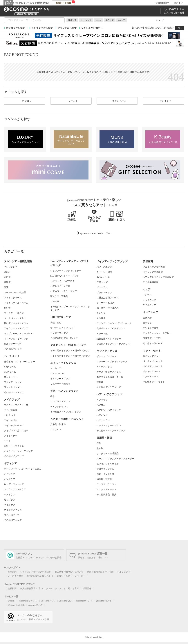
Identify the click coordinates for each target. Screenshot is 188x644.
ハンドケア (10, 479)
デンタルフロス (151, 328)
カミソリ (101, 313)
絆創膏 (100, 382)
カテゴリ (25, 101)
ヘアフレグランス (59, 407)
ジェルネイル (57, 373)
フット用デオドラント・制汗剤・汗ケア (70, 356)
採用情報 (87, 589)
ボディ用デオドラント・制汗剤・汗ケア (70, 351)
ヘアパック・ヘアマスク (62, 281)
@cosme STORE (104, 601)
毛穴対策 (110, 20)
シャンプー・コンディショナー (66, 271)
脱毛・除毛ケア (12, 515)
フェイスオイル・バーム (16, 303)
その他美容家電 (151, 282)
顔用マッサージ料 (13, 344)
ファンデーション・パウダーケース (114, 323)
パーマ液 (55, 301)
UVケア (122, 20)
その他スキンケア (13, 349)
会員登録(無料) (163, 3)
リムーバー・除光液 (60, 384)
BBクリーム (10, 367)
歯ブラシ (147, 323)
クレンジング (11, 267)
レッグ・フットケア (14, 484)
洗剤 (99, 443)
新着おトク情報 (65, 2)
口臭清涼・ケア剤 (152, 338)
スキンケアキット (152, 356)
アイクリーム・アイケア (16, 328)
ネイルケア (10, 505)
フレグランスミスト (60, 401)
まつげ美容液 (11, 410)
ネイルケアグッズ (13, 510)
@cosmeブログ (48, 601)
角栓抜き (101, 318)
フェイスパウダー (13, 387)
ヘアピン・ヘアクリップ (109, 410)
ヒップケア (10, 500)
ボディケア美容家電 (153, 272)
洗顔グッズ (102, 282)
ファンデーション (13, 382)
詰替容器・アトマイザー (109, 339)
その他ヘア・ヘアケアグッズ (111, 431)
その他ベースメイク (14, 392)
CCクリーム (10, 372)
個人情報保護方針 (29, 589)
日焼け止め (56, 323)
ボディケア (10, 474)
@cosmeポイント (84, 601)
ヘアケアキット (151, 377)
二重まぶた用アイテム (108, 298)
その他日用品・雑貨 (106, 495)
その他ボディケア (13, 520)
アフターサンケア (59, 333)
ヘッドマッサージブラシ (109, 425)
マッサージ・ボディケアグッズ (112, 362)
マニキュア (56, 368)
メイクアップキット (153, 366)
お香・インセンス (105, 474)
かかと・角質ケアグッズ (109, 372)
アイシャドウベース (14, 425)
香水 (53, 396)
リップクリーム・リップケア (18, 334)
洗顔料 (7, 272)
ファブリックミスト (106, 484)
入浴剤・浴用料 (58, 424)
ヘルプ (160, 20)
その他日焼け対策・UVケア (64, 338)
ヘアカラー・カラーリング (64, 291)
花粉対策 (72, 20)
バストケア (10, 495)
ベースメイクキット (153, 361)
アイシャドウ (11, 420)
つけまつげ (10, 415)
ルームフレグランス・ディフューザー (115, 459)
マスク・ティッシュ (106, 489)
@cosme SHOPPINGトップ (94, 233)
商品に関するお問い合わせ (40, 576)
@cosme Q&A (66, 601)
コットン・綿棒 (104, 272)
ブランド (71, 101)
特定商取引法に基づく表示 (100, 572)
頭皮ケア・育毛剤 (59, 296)
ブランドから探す (67, 28)
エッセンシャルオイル (108, 464)
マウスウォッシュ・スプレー (157, 333)
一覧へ (179, 28)
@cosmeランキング (28, 601)
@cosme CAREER (16, 605)
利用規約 (12, 572)
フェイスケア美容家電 (154, 267)
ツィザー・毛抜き (105, 303)
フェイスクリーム (13, 298)
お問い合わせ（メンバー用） (71, 576)
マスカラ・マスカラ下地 (16, 405)
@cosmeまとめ (35, 605)
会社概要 (12, 589)
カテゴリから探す (15, 28)
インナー (147, 295)
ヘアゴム (101, 405)
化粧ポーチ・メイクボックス (111, 328)
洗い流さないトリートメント (65, 276)
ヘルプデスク (124, 572)
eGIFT (98, 20)
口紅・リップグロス (14, 446)
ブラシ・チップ (104, 293)
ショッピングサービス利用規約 (36, 572)
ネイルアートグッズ (60, 379)
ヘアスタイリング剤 (60, 286)
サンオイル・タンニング (62, 328)
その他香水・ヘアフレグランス (66, 412)
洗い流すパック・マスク (16, 323)
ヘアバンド (102, 415)
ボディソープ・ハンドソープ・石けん (23, 469)
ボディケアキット (152, 371)
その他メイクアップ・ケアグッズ (113, 344)
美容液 (7, 282)
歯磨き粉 (147, 318)
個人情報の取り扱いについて (69, 572)
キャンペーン (117, 101)
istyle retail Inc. (95, 637)
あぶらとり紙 (103, 277)
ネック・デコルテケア (15, 489)
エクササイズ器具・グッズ (110, 377)
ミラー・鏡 (102, 334)
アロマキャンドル (105, 469)
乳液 (6, 287)
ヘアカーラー (103, 420)
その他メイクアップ (14, 456)
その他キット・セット (154, 382)
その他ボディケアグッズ (109, 387)
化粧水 (7, 277)
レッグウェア (149, 300)
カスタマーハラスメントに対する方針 (60, 589)
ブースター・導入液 (14, 313)
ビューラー (102, 287)
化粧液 (7, 308)
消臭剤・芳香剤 (104, 479)
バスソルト (56, 430)
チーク (7, 441)
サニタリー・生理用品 (108, 454)
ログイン (178, 3)
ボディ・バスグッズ (106, 356)
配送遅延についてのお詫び (159, 28)
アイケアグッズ (104, 367)
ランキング (163, 101)
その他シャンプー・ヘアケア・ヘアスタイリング (70, 308)
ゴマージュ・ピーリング (16, 339)
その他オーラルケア (153, 343)
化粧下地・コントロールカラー (19, 362)
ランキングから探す (42, 28)
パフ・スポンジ (104, 267)
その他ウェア (149, 305)
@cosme (12, 601)
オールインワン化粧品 (15, 293)
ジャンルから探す (91, 28)
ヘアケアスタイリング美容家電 (158, 277)
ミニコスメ (86, 20)
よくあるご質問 (15, 576)
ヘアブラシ (102, 400)
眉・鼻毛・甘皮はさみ (108, 308)
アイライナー (11, 436)
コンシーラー (11, 377)
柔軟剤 (100, 448)
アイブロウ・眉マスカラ (16, 431)
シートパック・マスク (15, 318)
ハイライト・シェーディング (18, 451)
